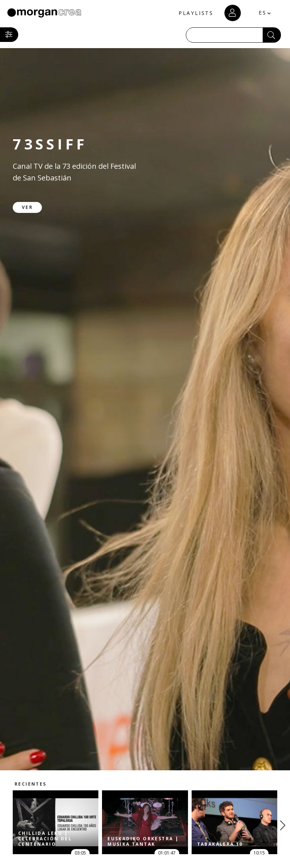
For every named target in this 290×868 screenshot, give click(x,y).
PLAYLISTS (196, 13)
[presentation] (283, 825)
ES (263, 13)
